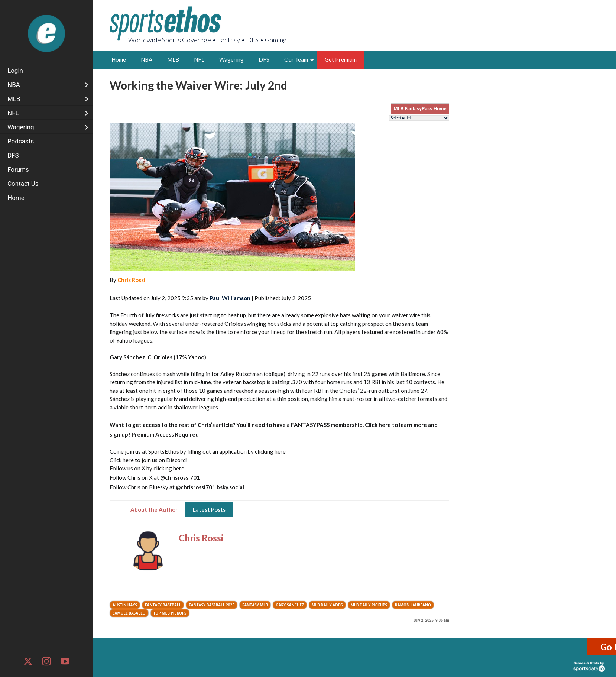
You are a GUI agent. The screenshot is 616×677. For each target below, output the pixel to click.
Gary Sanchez (290, 605)
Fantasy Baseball (163, 605)
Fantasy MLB (255, 605)
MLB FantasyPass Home (420, 109)
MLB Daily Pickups (369, 605)
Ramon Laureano (413, 605)
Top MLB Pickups (170, 613)
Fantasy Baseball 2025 (212, 605)
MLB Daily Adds (327, 605)
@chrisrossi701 (180, 477)
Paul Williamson (230, 298)
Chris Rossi (131, 280)
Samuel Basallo (129, 613)
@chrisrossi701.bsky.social (210, 487)
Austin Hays (125, 605)
